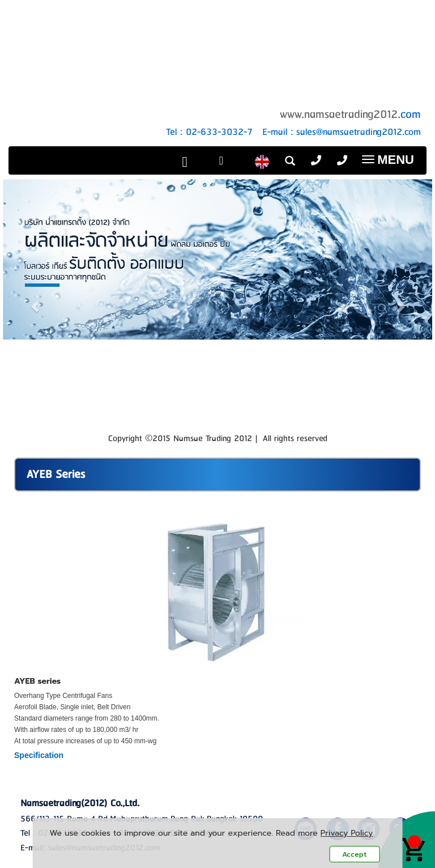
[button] (35, 301)
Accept (354, 854)
